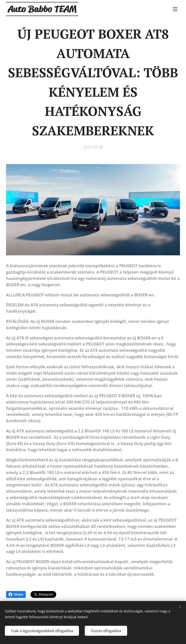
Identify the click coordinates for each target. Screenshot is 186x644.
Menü (175, 9)
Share (16, 594)
